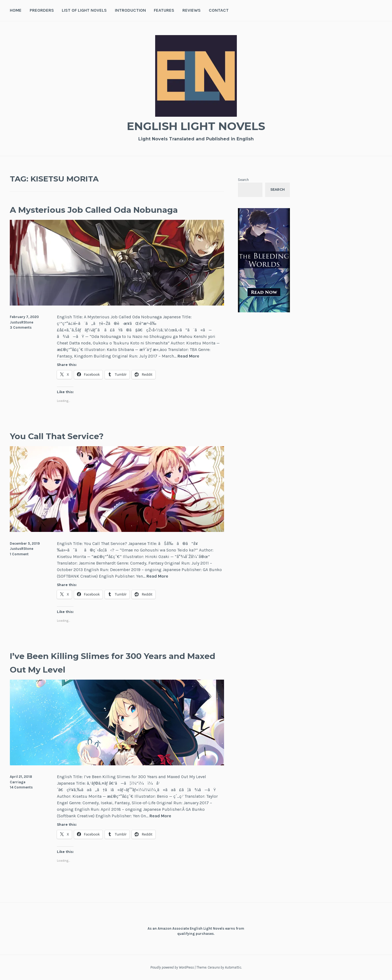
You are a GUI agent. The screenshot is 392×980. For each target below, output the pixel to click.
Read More (188, 356)
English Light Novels (196, 125)
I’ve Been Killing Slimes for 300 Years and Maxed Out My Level (110, 662)
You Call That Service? (70, 435)
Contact (219, 10)
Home (16, 10)
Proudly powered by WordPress (172, 967)
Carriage (18, 782)
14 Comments (21, 787)
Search (243, 180)
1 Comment (19, 554)
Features (164, 10)
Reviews (192, 10)
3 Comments (21, 327)
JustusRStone (22, 322)
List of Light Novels (84, 10)
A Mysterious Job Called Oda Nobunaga (116, 209)
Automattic (233, 967)
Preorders (42, 10)
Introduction (130, 10)
